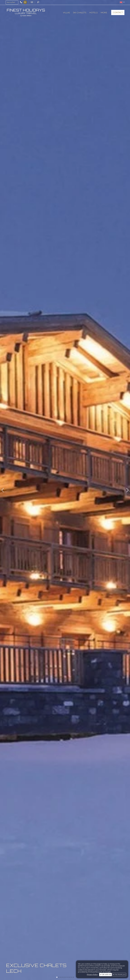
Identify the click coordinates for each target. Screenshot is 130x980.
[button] (122, 2)
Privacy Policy (92, 974)
